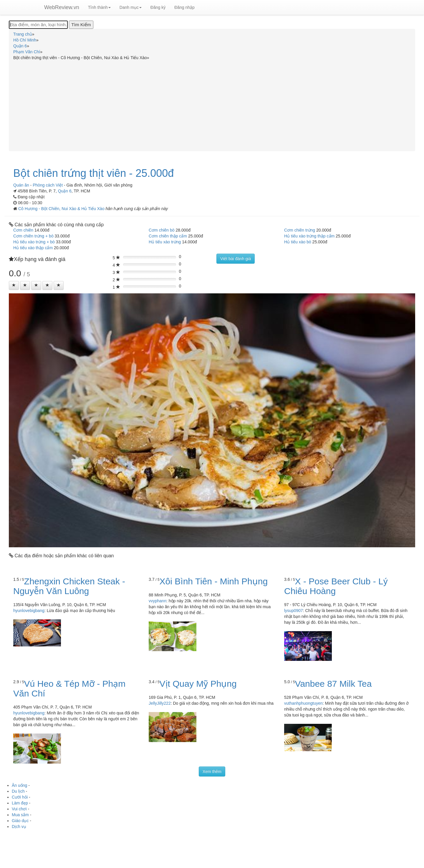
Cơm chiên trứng (300, 230)
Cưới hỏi (20, 797)
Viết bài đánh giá (236, 259)
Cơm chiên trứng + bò (33, 236)
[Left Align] (14, 285)
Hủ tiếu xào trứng (165, 242)
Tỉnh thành (99, 7)
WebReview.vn (62, 7)
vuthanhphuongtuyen (303, 703)
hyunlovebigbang (29, 611)
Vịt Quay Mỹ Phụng (198, 684)
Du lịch (18, 791)
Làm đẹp (20, 803)
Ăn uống (19, 785)
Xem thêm (212, 771)
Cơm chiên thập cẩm (168, 236)
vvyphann (158, 601)
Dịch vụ (19, 827)
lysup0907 (294, 611)
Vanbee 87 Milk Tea (333, 684)
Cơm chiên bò (162, 230)
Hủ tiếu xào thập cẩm (33, 248)
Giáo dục (20, 821)
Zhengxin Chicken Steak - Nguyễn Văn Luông (69, 586)
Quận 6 (65, 191)
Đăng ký (158, 7)
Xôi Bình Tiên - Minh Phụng (214, 581)
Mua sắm (20, 815)
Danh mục (131, 7)
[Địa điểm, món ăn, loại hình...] (38, 25)
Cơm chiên (23, 230)
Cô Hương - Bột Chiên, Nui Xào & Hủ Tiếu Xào (62, 209)
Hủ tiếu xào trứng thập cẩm (309, 236)
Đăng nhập (184, 7)
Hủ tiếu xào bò (298, 242)
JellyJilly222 (160, 703)
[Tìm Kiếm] (81, 25)
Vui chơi (19, 809)
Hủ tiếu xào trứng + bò (34, 242)
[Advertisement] (212, 105)
